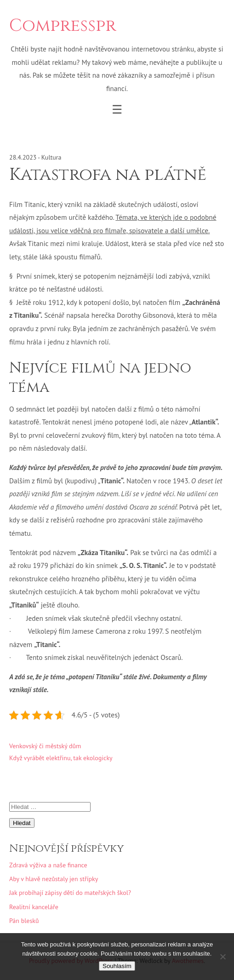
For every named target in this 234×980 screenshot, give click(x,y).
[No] (223, 957)
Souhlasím (117, 966)
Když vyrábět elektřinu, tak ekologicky (61, 758)
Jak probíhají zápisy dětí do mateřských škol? (70, 893)
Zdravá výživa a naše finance (48, 865)
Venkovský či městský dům (45, 746)
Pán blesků (24, 921)
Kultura (51, 157)
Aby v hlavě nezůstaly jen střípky (54, 879)
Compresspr (63, 26)
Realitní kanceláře (34, 907)
